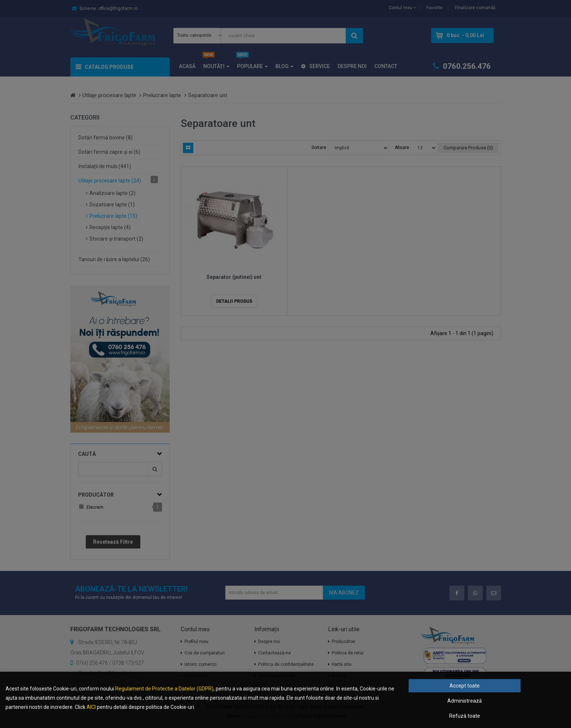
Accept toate (465, 686)
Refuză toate (465, 716)
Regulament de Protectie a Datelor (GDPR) (164, 689)
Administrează (465, 701)
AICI (91, 707)
